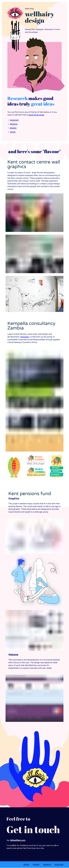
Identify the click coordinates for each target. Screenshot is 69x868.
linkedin (13, 128)
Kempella (24, 337)
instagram (14, 120)
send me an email (36, 115)
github (13, 132)
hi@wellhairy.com (18, 840)
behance (14, 124)
